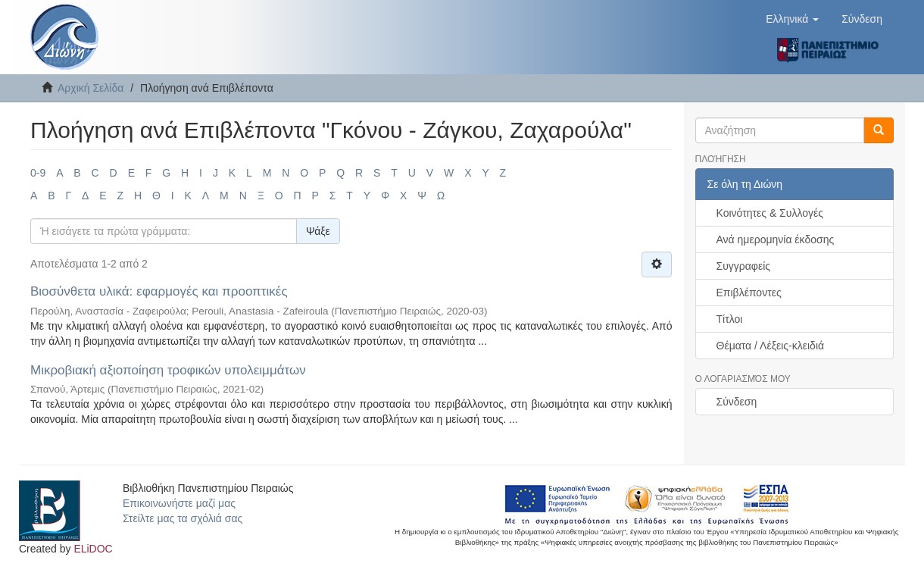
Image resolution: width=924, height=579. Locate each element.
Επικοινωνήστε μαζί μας (179, 503)
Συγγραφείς (744, 266)
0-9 (38, 173)
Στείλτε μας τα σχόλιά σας (183, 518)
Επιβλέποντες (749, 293)
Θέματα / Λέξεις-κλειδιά (771, 346)
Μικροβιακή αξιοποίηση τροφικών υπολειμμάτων (168, 370)
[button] (792, 19)
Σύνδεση (737, 402)
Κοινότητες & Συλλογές (770, 213)
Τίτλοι (730, 319)
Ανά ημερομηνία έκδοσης (776, 239)
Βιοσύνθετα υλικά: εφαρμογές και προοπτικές (159, 291)
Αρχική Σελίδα (91, 88)
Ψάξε (318, 231)
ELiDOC (93, 549)
